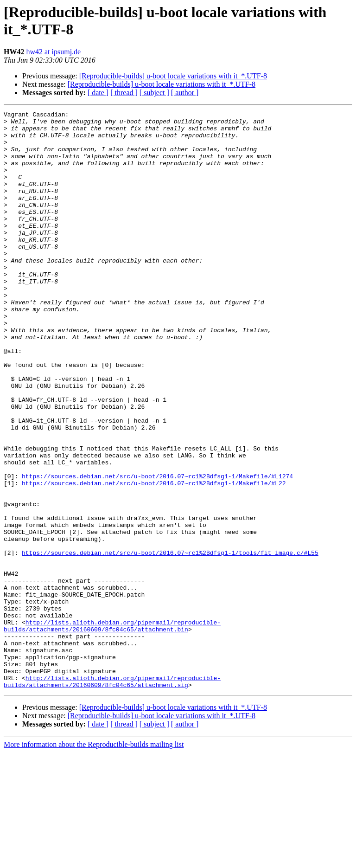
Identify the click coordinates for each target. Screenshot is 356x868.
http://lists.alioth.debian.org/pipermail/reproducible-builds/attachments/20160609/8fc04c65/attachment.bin (112, 729)
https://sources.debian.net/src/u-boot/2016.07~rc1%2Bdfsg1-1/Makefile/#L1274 (157, 550)
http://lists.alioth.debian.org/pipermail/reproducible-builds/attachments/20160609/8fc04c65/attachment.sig (112, 796)
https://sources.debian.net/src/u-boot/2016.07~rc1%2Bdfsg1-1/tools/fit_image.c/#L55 (170, 642)
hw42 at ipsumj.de (53, 52)
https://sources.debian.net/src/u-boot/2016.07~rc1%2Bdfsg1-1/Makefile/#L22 (154, 558)
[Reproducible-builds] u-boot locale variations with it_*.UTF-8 (173, 76)
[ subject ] (154, 93)
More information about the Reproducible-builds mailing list (94, 860)
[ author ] (185, 93)
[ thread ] (124, 93)
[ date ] (98, 93)
